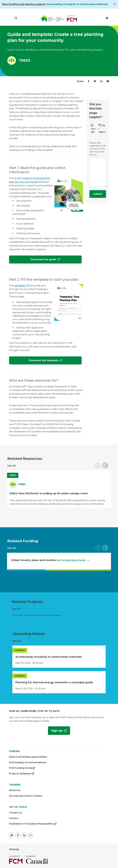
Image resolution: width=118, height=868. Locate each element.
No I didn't (102, 129)
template (20, 286)
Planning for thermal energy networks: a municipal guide (54, 682)
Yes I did (94, 130)
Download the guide (44, 259)
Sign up (56, 732)
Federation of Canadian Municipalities (33, 824)
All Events (15, 790)
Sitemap (14, 849)
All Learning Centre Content (26, 796)
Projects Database (22, 774)
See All (11, 466)
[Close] (114, 4)
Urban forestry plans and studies (34, 560)
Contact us (16, 813)
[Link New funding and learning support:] (24, 4)
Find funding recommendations (28, 762)
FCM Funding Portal (22, 768)
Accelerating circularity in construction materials (49, 657)
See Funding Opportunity (71, 560)
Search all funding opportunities (28, 757)
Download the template (34, 362)
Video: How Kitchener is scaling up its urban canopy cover (49, 493)
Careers (14, 818)
